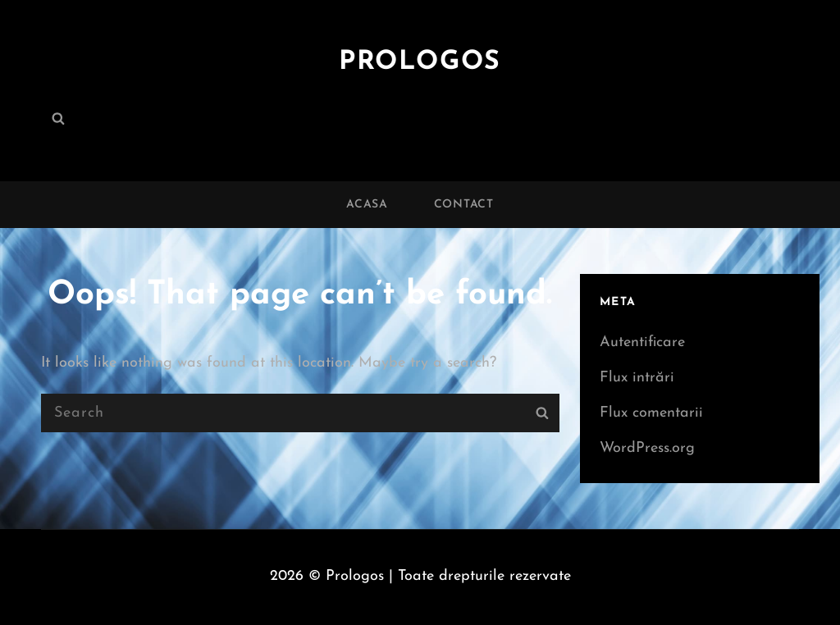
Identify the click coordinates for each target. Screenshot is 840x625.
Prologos (420, 62)
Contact (464, 205)
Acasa (367, 205)
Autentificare (642, 342)
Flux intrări (637, 378)
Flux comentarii (651, 413)
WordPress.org (647, 448)
